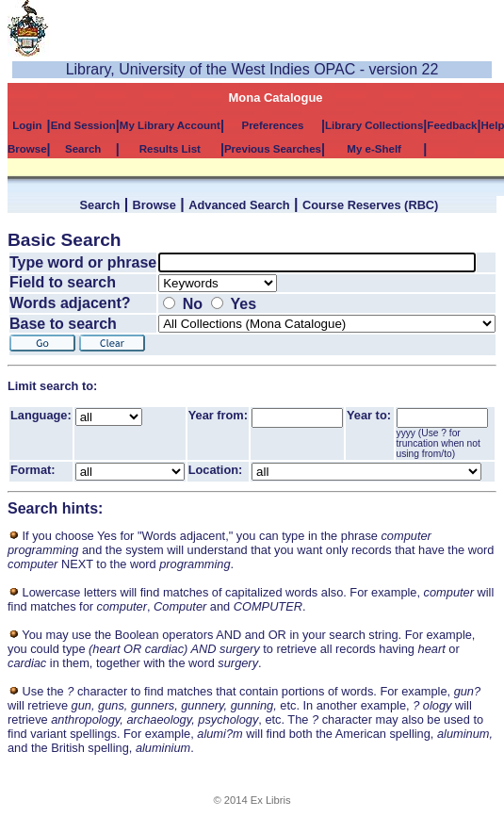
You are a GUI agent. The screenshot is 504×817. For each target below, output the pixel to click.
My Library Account (170, 125)
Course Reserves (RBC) (370, 205)
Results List (170, 149)
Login (27, 125)
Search (83, 149)
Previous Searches (273, 149)
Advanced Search (239, 205)
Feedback (452, 125)
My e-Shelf (374, 149)
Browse (27, 149)
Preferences (272, 125)
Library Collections (374, 125)
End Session (83, 125)
